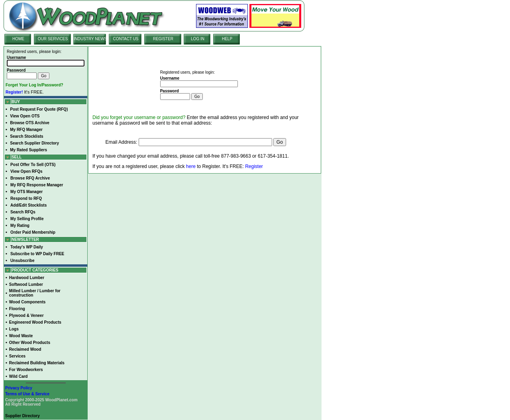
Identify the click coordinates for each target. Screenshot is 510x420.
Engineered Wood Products (35, 322)
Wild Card (19, 376)
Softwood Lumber (26, 284)
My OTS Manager (26, 192)
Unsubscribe (23, 261)
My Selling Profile (27, 219)
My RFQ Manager (26, 130)
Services (17, 356)
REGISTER (163, 39)
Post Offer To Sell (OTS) (33, 165)
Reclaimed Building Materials (37, 363)
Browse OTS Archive (30, 123)
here (191, 166)
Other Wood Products (30, 343)
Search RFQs (23, 212)
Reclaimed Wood (25, 349)
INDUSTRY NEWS (90, 39)
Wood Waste (21, 336)
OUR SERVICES (53, 39)
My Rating (20, 226)
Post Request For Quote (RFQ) (39, 109)
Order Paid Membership (33, 232)
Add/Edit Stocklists (28, 205)
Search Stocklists (26, 136)
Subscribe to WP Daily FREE (37, 254)
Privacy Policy (19, 388)
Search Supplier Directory (34, 143)
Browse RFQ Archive (30, 178)
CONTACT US (126, 39)
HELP (227, 39)
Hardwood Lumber (27, 278)
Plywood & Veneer (26, 315)
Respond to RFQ (26, 198)
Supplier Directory (23, 416)
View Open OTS (25, 116)
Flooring (17, 309)
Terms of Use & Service (27, 394)
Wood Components (27, 302)
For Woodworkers (26, 370)
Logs (14, 329)
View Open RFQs (26, 171)
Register (254, 166)
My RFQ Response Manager (37, 185)
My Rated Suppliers (28, 150)
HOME (18, 39)
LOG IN (198, 39)
